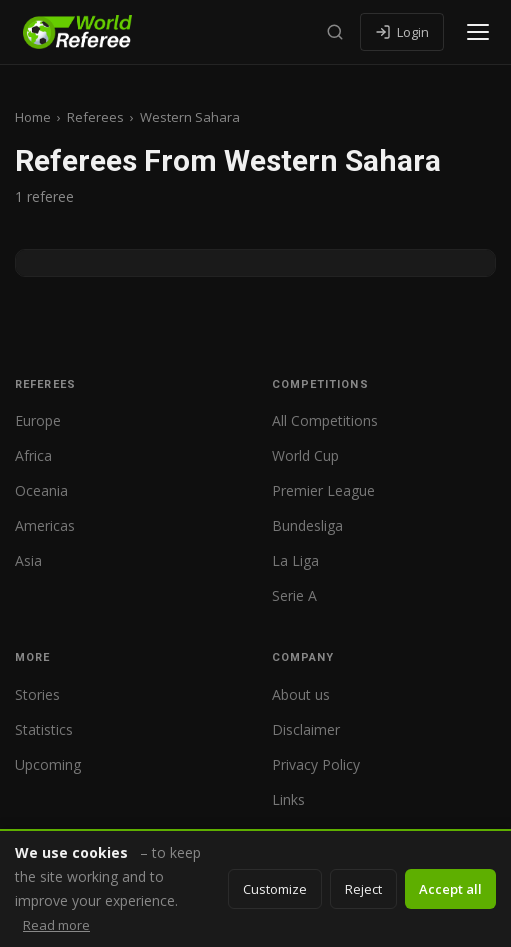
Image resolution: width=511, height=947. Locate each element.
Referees (95, 117)
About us (301, 694)
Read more (56, 925)
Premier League (323, 490)
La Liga (295, 560)
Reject (363, 889)
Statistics (44, 729)
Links (288, 799)
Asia (28, 560)
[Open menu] (478, 32)
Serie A (294, 595)
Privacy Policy (316, 764)
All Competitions (325, 420)
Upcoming (48, 764)
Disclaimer (306, 729)
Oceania (41, 490)
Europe (38, 420)
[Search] (335, 32)
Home (33, 117)
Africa (33, 455)
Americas (45, 525)
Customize (275, 889)
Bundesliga (307, 525)
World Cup (305, 455)
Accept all (450, 889)
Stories (37, 694)
